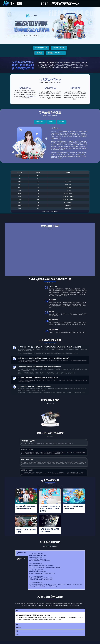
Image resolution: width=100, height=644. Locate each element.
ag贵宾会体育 (54, 131)
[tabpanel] (56, 570)
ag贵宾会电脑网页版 (41, 48)
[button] (50, 610)
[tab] (40, 122)
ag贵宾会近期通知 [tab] (21, 559)
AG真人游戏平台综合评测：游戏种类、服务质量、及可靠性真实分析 (50, 509)
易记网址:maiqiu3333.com (56, 53)
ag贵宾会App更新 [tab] (22, 553)
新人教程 (39, 53)
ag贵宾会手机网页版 (59, 48)
